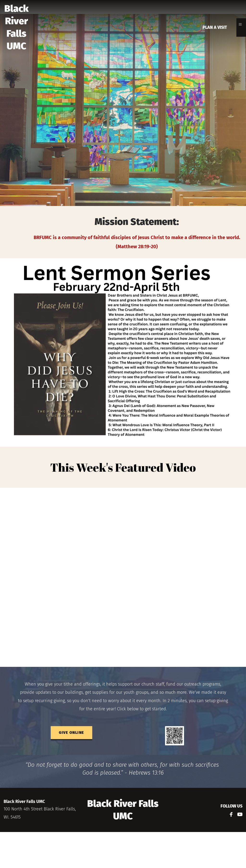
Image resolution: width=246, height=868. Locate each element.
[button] (241, 25)
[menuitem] (215, 27)
